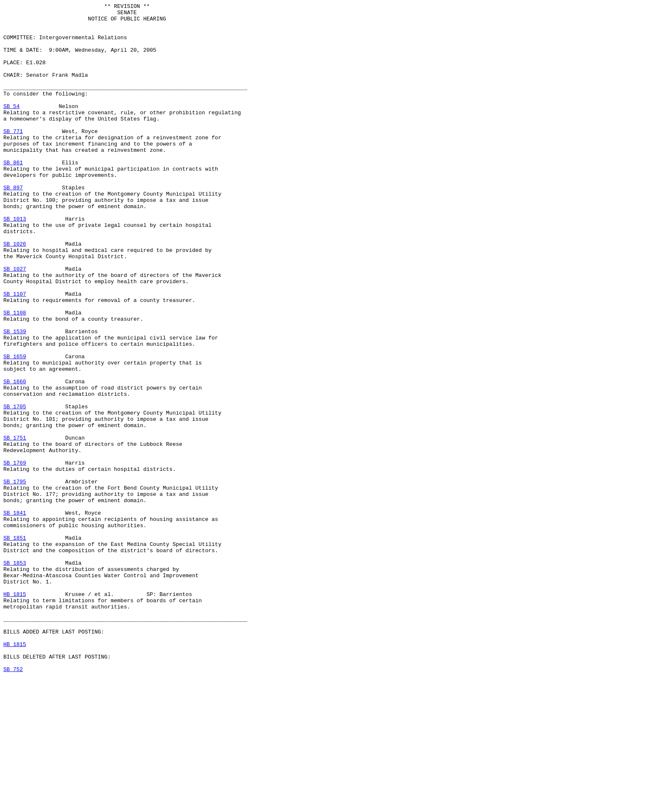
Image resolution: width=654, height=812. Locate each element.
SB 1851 (15, 645)
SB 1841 (15, 615)
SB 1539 (15, 397)
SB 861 (13, 195)
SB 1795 (15, 578)
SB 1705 (15, 488)
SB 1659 (15, 427)
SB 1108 (15, 375)
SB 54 (11, 127)
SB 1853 (15, 675)
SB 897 (13, 225)
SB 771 (13, 157)
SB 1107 (15, 352)
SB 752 (13, 803)
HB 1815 (15, 713)
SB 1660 (15, 458)
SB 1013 (15, 262)
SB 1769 (15, 555)
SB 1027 (15, 322)
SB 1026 (15, 292)
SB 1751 (15, 525)
